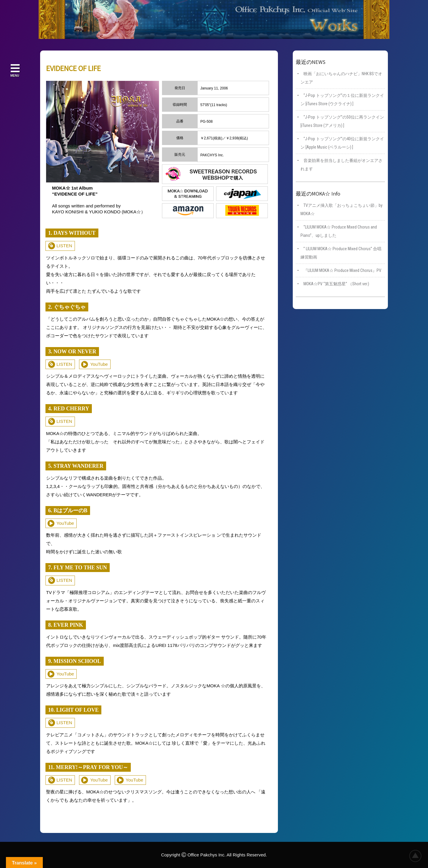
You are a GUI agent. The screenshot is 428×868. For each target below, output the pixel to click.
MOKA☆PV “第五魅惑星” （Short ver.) (336, 284)
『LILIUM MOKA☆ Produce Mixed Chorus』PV (342, 270)
